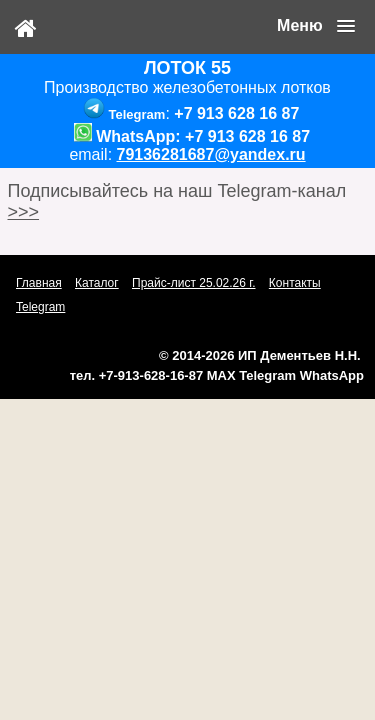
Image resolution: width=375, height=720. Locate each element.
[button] (316, 26)
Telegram (40, 307)
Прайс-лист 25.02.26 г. (194, 283)
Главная (39, 283)
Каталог (97, 283)
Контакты (295, 283)
